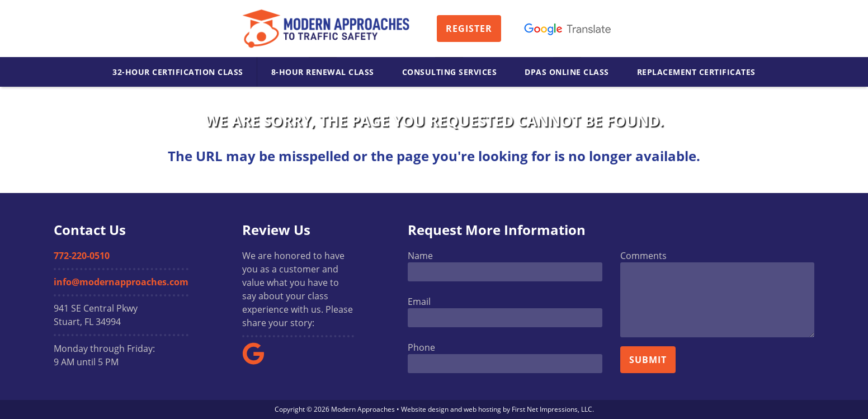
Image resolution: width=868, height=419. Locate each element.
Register (469, 29)
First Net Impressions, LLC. (553, 409)
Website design (425, 409)
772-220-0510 (82, 256)
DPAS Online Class (567, 72)
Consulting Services (450, 72)
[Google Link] (258, 361)
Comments (643, 256)
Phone (421, 347)
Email (419, 302)
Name (420, 256)
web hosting (482, 409)
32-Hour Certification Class (178, 72)
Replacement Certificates (696, 72)
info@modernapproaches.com (121, 282)
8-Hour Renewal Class (323, 72)
